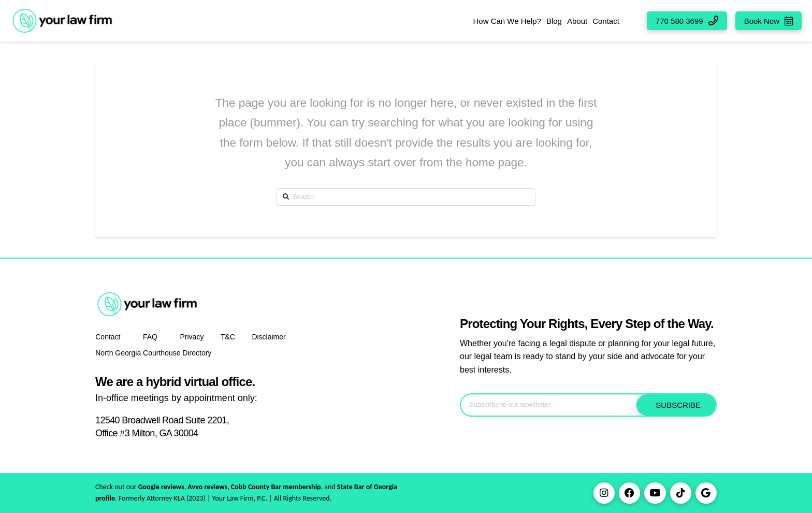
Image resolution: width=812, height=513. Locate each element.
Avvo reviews (207, 487)
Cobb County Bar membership (276, 487)
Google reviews (161, 487)
